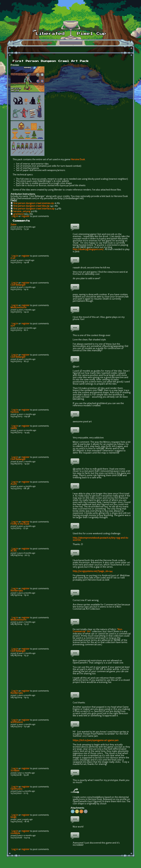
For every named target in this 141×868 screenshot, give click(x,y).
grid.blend (18, 214)
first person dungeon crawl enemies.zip (34, 203)
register (25, 216)
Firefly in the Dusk (20, 524)
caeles (14, 428)
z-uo (13, 258)
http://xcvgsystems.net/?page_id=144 (93, 571)
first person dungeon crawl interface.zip (34, 209)
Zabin (13, 225)
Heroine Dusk (78, 160)
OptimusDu (16, 789)
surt (13, 326)
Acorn (14, 484)
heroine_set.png (22, 212)
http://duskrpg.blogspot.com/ (88, 250)
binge (13, 817)
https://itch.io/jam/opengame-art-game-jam (96, 741)
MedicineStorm (18, 308)
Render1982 (17, 591)
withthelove (17, 722)
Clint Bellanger (18, 285)
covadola (15, 833)
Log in (15, 216)
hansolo (15, 412)
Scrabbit (15, 771)
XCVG (14, 551)
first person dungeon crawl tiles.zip (31, 206)
